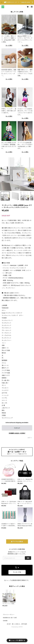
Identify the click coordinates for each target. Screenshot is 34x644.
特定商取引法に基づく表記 (10, 618)
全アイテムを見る (17, 542)
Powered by (17, 627)
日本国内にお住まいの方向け (17, 433)
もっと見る (9, 45)
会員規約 (5, 621)
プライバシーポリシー (9, 615)
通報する (30, 438)
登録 (28, 558)
